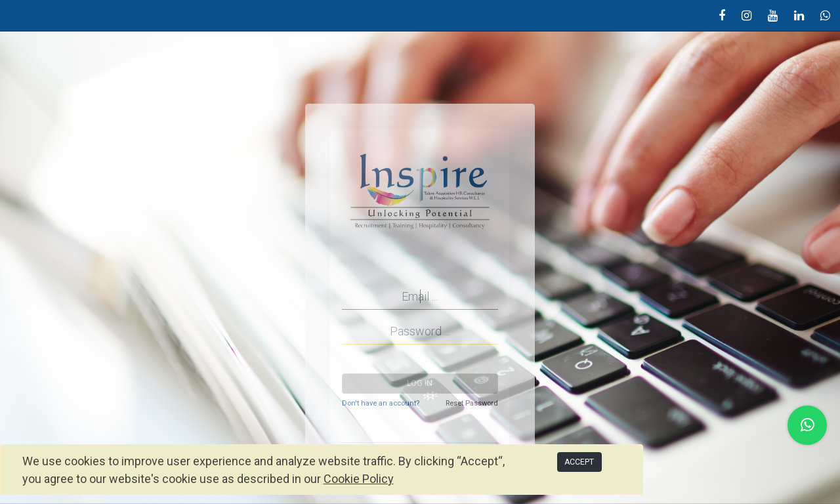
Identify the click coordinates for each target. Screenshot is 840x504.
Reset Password (472, 403)
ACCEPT (579, 462)
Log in (420, 383)
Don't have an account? (381, 403)
